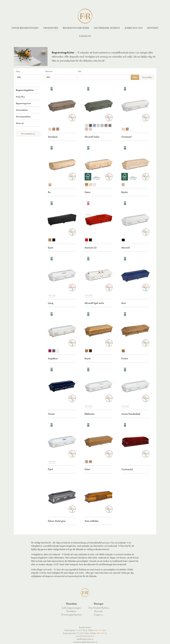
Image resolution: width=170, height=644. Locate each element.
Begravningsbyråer (76, 28)
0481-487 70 (102, 634)
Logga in (85, 36)
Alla (19, 77)
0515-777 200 (100, 631)
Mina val (20, 123)
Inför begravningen (25, 28)
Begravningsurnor (23, 103)
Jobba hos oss (134, 28)
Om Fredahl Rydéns (107, 28)
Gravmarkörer (22, 110)
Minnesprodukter (23, 117)
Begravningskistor (25, 90)
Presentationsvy (28, 134)
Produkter (51, 28)
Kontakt (153, 28)
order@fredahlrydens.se (85, 636)
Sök (80, 71)
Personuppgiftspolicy (71, 615)
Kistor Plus (20, 97)
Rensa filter (147, 77)
